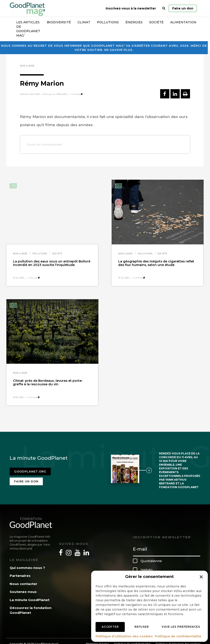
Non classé (27, 66)
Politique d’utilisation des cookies (124, 636)
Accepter (110, 627)
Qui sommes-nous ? (27, 568)
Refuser (142, 627)
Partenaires (20, 576)
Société (156, 22)
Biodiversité (59, 22)
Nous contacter (24, 584)
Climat (84, 22)
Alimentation (183, 22)
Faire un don (183, 8)
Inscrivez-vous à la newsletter (131, 8)
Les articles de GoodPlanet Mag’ (28, 29)
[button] (201, 577)
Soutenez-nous (23, 592)
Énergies (134, 22)
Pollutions (108, 22)
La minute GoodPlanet (30, 600)
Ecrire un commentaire (45, 144)
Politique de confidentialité (178, 636)
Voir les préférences (181, 627)
